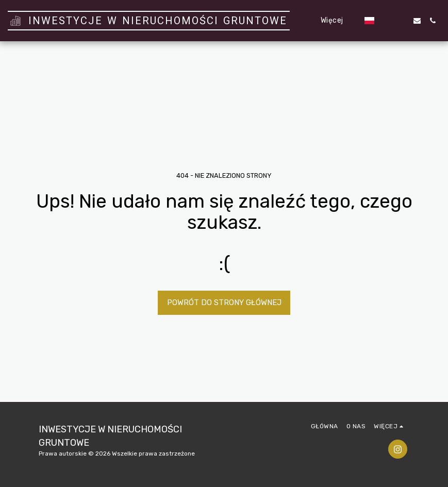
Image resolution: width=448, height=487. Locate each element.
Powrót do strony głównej (224, 303)
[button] (386, 21)
